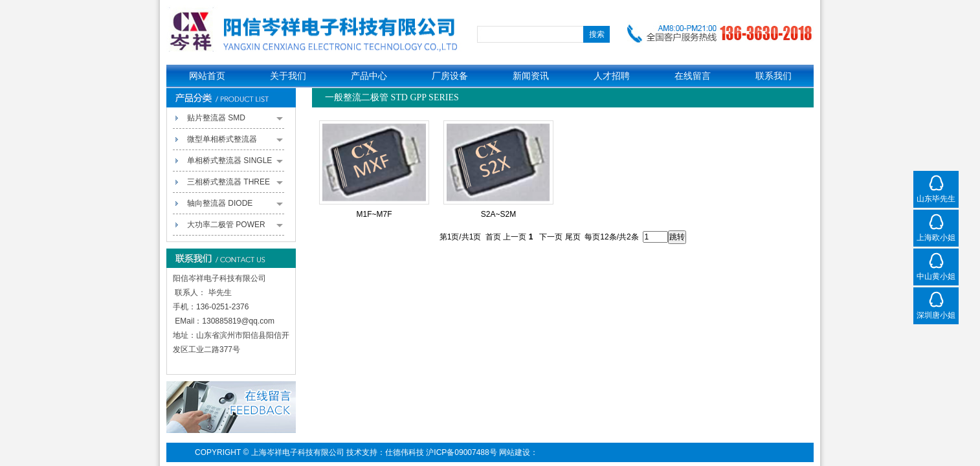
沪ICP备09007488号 (461, 452)
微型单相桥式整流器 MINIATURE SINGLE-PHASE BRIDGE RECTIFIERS (235, 142)
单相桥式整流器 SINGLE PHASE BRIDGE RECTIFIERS (235, 164)
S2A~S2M (498, 214)
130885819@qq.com (238, 321)
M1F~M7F (374, 214)
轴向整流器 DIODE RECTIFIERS (235, 206)
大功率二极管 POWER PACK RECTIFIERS (235, 228)
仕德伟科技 (405, 452)
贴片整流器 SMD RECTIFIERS (235, 121)
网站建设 (515, 452)
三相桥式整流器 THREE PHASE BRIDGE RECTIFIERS (235, 185)
